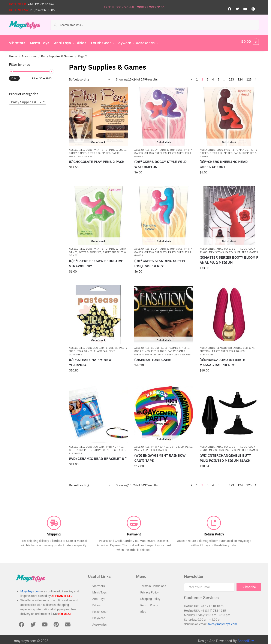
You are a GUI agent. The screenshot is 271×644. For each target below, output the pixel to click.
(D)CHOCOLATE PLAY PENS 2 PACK (97, 159)
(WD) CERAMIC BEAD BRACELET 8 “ (98, 456)
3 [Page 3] (208, 77)
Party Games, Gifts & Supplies (90, 151)
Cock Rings (142, 349)
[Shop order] (90, 77)
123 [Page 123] (231, 77)
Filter (14, 76)
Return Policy (149, 603)
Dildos (96, 603)
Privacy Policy (150, 590)
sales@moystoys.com (222, 622)
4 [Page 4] (213, 77)
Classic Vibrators (229, 346)
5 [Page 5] (218, 77)
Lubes (123, 148)
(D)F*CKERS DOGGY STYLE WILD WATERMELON (160, 162)
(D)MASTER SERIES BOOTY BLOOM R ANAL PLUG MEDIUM (229, 258)
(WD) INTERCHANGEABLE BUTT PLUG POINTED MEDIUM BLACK (225, 456)
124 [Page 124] (240, 77)
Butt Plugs (239, 246)
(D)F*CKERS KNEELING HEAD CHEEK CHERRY (224, 162)
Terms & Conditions (153, 584)
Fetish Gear (100, 609)
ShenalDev (246, 639)
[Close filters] (53, 62)
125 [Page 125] (249, 77)
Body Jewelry (95, 346)
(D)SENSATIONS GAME (153, 357)
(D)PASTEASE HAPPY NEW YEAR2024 (90, 360)
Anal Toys (223, 246)
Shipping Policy (150, 596)
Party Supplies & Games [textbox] (28, 100)
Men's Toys (216, 250)
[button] (250, 42)
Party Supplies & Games (57, 54)
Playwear (101, 349)
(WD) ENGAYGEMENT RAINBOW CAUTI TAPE (160, 456)
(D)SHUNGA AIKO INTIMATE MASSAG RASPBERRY (222, 360)
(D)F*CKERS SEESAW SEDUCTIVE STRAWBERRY (96, 261)
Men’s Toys (100, 590)
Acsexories (29, 54)
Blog (143, 609)
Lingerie (112, 346)
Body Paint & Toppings (101, 148)
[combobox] (28, 99)
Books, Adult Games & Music (170, 346)
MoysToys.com (30, 589)
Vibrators (207, 352)
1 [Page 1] (197, 77)
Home (13, 54)
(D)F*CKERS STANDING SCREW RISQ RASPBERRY (160, 261)
